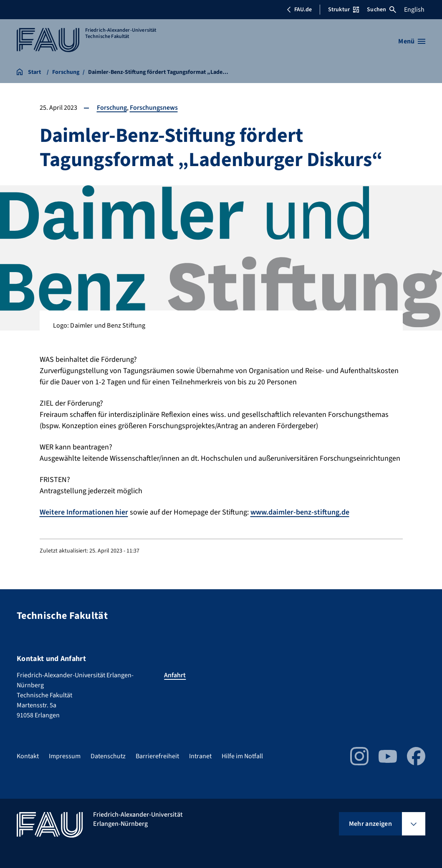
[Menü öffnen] (412, 41)
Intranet (200, 756)
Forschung (112, 108)
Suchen (381, 10)
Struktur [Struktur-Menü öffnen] (343, 10)
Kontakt (28, 756)
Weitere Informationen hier (84, 512)
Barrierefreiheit (157, 756)
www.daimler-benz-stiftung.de (300, 512)
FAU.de (299, 10)
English (414, 10)
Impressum (65, 756)
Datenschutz (108, 756)
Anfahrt (175, 675)
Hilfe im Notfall (242, 756)
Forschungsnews (154, 108)
